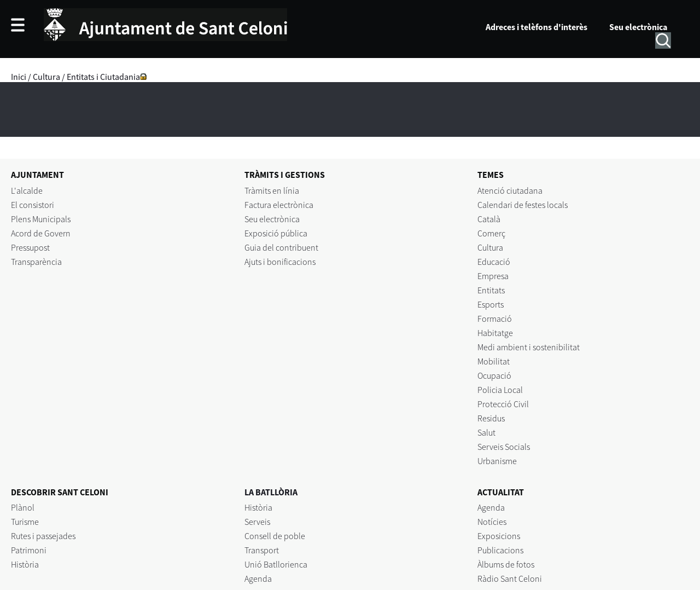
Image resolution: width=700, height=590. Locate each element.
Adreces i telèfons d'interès (536, 27)
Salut (486, 432)
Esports (491, 304)
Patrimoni (29, 550)
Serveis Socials (504, 447)
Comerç (491, 233)
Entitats (491, 290)
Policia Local (500, 390)
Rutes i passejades (43, 536)
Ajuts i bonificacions (280, 262)
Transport (262, 550)
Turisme (25, 522)
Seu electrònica (638, 27)
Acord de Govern (41, 233)
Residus (491, 418)
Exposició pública (276, 233)
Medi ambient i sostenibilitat (529, 347)
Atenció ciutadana (510, 190)
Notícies (492, 522)
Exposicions (499, 536)
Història (25, 564)
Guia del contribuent (281, 247)
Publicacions (500, 550)
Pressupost (30, 247)
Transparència (36, 262)
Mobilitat (494, 361)
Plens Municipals (41, 219)
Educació (494, 262)
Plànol (23, 507)
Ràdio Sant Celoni (510, 579)
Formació (495, 319)
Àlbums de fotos (506, 564)
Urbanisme (497, 461)
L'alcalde (27, 190)
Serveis (257, 522)
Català (489, 219)
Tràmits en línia (272, 190)
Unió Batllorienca (276, 564)
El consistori (33, 205)
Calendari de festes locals (523, 205)
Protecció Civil (503, 404)
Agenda (258, 579)
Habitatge (495, 333)
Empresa (493, 276)
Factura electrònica (279, 205)
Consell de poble (275, 536)
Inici (19, 77)
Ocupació (494, 375)
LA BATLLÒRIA (271, 492)
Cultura (46, 77)
